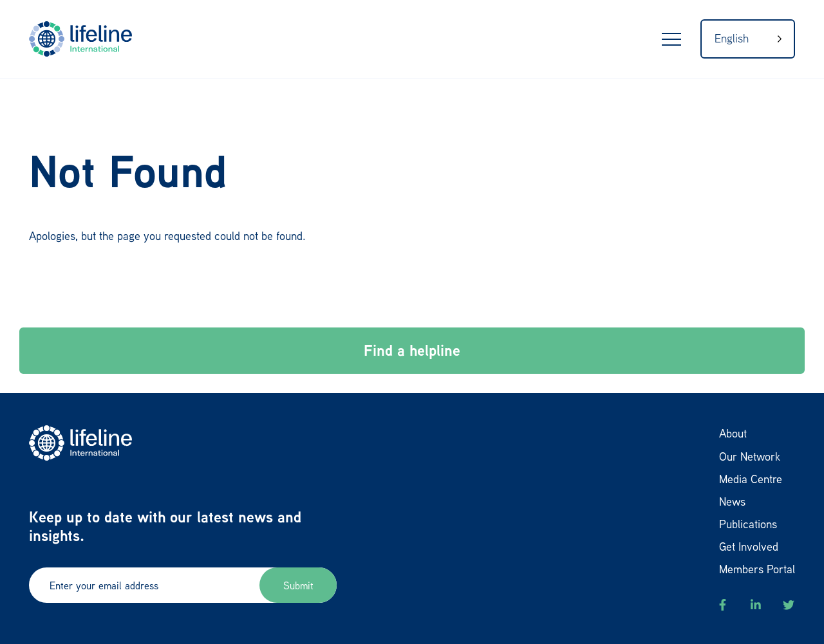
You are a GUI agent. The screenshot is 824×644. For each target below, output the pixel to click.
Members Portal (757, 569)
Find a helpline (412, 350)
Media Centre (751, 479)
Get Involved (749, 546)
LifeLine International (87, 39)
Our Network (750, 456)
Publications (748, 524)
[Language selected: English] (748, 39)
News (732, 501)
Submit (298, 585)
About (733, 433)
